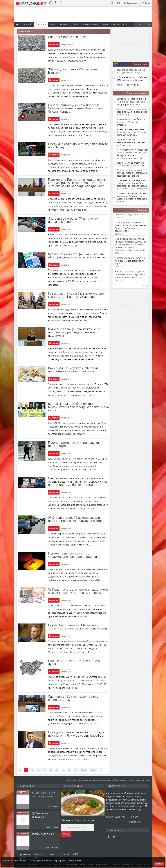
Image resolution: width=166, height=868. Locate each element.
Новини (64, 24)
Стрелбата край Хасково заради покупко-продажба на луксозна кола (75, 519)
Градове (115, 24)
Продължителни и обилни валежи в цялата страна (75, 444)
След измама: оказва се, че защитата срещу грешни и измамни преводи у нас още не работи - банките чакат (78, 481)
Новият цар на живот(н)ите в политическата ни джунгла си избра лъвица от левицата (130, 274)
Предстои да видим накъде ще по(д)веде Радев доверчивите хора (130, 261)
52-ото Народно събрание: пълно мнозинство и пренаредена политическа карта (78, 407)
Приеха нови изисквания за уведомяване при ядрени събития (73, 555)
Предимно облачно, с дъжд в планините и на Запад (78, 145)
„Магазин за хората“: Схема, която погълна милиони (73, 220)
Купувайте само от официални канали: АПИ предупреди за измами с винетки (77, 256)
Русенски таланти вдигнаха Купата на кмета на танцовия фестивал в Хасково (131, 132)
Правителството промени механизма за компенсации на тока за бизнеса (78, 591)
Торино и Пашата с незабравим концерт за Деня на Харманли (131, 142)
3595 (83, 770)
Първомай (23, 854)
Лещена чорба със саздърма (78, 820)
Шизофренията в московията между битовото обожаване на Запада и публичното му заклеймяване (131, 227)
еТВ (76, 854)
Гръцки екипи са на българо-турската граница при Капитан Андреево (76, 295)
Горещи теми (140, 64)
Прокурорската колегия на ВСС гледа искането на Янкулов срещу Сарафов (76, 734)
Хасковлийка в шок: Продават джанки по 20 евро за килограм (132, 122)
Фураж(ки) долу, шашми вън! (129, 215)
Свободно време (90, 24)
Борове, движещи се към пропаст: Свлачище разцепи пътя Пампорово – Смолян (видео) (77, 108)
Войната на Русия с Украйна (131, 77)
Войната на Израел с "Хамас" (131, 70)
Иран (119, 85)
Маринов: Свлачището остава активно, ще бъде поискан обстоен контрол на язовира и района (132, 198)
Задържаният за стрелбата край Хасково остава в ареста (132, 164)
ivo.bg (145, 286)
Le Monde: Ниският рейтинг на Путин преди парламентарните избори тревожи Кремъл (132, 102)
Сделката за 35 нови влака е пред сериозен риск (73, 698)
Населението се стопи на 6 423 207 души (74, 662)
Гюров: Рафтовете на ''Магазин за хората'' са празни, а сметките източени (78, 627)
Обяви (65, 854)
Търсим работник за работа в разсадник (43, 794)
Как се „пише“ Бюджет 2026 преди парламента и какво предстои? (73, 370)
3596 (93, 770)
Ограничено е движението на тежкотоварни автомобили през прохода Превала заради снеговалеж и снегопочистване (132, 185)
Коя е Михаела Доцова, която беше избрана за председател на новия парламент (74, 332)
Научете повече (74, 860)
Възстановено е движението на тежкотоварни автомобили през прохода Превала (132, 173)
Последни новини (137, 93)
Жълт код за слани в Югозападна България (73, 71)
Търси (66, 834)
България (54, 45)
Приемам (159, 864)
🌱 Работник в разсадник (40, 815)
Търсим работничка (43, 834)
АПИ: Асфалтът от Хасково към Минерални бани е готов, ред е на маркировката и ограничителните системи (132, 154)
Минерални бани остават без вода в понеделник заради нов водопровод (132, 112)
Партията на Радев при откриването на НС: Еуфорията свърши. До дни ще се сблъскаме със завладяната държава (77, 183)
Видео (52, 854)
